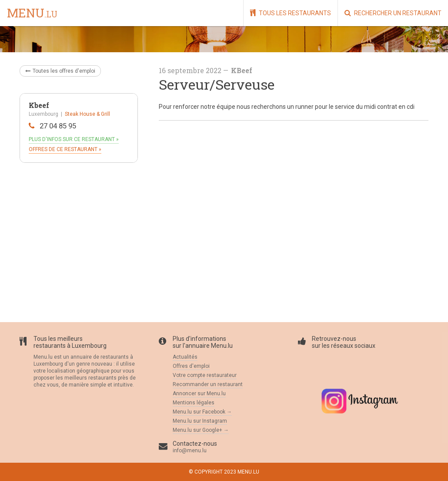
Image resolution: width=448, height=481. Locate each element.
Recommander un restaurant (208, 384)
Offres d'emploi (191, 366)
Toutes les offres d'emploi (60, 71)
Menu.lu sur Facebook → (202, 412)
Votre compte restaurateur (205, 375)
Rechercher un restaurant (393, 13)
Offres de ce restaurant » (65, 149)
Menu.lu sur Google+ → (201, 430)
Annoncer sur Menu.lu (199, 394)
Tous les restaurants (291, 13)
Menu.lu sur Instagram (200, 421)
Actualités (185, 357)
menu (32, 13)
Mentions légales (194, 403)
